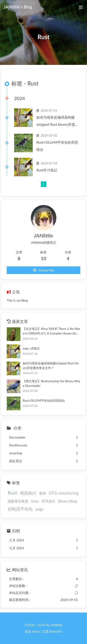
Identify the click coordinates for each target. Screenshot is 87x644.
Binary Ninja (68, 501)
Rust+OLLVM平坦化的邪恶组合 (57, 146)
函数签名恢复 (18, 501)
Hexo (36, 631)
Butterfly (56, 631)
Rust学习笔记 (47, 170)
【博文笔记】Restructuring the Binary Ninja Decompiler (51, 383)
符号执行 (48, 501)
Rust (12, 493)
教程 (43, 493)
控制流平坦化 (20, 509)
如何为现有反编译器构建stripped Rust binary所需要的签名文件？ (57, 122)
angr (40, 509)
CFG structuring (64, 493)
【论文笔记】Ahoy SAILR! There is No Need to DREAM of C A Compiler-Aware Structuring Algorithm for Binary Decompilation (52, 331)
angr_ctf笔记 (31, 348)
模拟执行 (28, 493)
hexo (35, 501)
